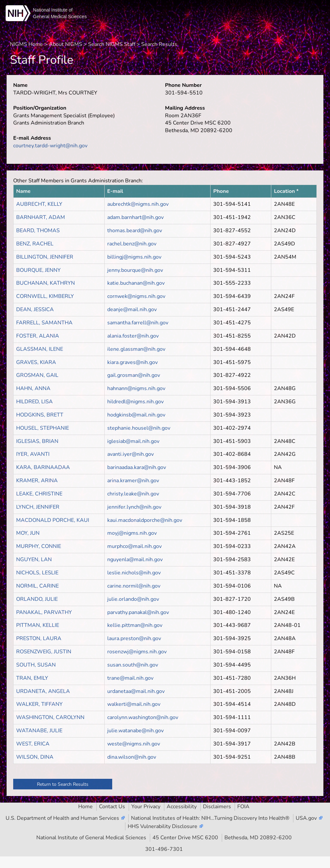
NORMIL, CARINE (37, 586)
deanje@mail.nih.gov (132, 309)
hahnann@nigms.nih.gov (136, 388)
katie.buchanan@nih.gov (136, 283)
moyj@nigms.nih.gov (132, 533)
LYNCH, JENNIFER (38, 507)
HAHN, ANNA (33, 388)
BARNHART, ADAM (41, 217)
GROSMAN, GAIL (37, 375)
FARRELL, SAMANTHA (44, 323)
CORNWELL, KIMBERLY (45, 296)
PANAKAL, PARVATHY (44, 612)
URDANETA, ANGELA (43, 691)
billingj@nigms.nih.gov (134, 257)
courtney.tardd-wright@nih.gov (50, 146)
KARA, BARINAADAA (43, 467)
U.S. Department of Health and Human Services (62, 818)
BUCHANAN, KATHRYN (46, 283)
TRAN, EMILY (32, 678)
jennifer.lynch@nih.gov (134, 507)
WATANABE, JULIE (39, 731)
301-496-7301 (164, 849)
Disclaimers (217, 807)
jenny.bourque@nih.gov (135, 270)
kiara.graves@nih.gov (132, 362)
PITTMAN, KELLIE (38, 625)
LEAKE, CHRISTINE (39, 494)
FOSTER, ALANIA (38, 336)
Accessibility (182, 807)
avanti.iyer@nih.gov (131, 454)
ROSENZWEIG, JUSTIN (44, 652)
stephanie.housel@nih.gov (139, 428)
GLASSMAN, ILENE (40, 349)
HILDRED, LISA (34, 402)
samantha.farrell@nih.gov (138, 323)
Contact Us (112, 807)
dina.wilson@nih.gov (132, 757)
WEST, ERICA (33, 744)
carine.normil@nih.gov (134, 586)
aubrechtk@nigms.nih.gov (138, 204)
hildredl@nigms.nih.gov (135, 402)
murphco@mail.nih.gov (134, 546)
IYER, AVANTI (33, 454)
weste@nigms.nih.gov (134, 744)
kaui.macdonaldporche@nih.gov (145, 520)
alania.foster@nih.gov (133, 336)
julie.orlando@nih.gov (133, 599)
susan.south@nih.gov (133, 665)
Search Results (159, 44)
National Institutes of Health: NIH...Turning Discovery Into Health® (210, 818)
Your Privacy (146, 807)
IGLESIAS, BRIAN (37, 441)
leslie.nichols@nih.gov (134, 573)
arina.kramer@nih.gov (133, 481)
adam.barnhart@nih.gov (135, 217)
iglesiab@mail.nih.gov (133, 441)
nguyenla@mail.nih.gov (135, 560)
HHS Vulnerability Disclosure (163, 826)
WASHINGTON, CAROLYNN (50, 717)
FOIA (243, 807)
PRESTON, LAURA (39, 638)
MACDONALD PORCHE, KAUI (53, 520)
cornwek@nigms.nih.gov (136, 296)
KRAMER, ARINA (37, 481)
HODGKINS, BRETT (40, 415)
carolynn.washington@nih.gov (143, 717)
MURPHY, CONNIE (39, 546)
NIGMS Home (26, 44)
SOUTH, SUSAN (36, 665)
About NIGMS (66, 44)
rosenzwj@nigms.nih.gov (137, 652)
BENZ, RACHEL (35, 244)
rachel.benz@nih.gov (132, 244)
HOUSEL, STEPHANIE (43, 428)
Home (85, 807)
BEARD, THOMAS (38, 231)
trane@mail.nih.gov (130, 678)
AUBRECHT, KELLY (39, 204)
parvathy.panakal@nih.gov (138, 612)
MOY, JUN (28, 533)
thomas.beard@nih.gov (135, 231)
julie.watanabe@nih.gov (135, 731)
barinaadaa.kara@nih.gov (137, 467)
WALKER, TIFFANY (39, 704)
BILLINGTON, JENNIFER (45, 257)
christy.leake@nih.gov (133, 494)
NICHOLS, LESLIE (37, 573)
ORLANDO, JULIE (37, 599)
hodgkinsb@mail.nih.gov (136, 415)
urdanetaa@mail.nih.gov (136, 691)
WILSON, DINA (35, 757)
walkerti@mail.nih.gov (134, 704)
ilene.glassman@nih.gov (136, 349)
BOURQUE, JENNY (38, 270)
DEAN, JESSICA (35, 309)
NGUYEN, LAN (34, 560)
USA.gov (306, 818)
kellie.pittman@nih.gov (135, 625)
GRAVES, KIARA (36, 362)
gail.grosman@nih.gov (134, 375)
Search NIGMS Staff (112, 44)
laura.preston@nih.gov (134, 638)
